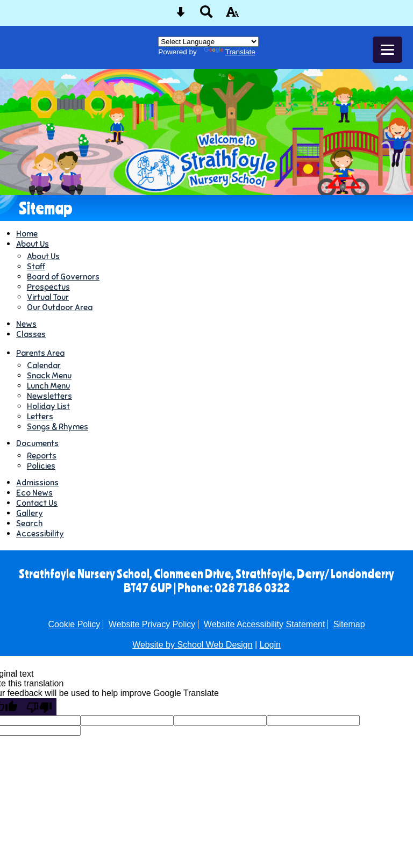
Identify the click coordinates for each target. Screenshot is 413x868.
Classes (31, 334)
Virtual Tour (48, 297)
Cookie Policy (74, 624)
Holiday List (48, 406)
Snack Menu (49, 375)
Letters (40, 416)
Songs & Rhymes (58, 426)
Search (29, 523)
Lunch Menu (48, 386)
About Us (33, 244)
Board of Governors (63, 277)
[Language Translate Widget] (208, 42)
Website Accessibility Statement (265, 624)
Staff (36, 266)
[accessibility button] (232, 15)
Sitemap (349, 624)
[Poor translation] (39, 707)
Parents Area (40, 353)
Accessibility (40, 533)
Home (27, 234)
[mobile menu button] (387, 50)
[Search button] (206, 15)
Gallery (30, 513)
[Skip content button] (181, 15)
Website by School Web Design (193, 645)
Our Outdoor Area (60, 307)
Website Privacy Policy (152, 624)
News (26, 324)
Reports (42, 455)
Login (270, 645)
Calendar (44, 365)
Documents (37, 443)
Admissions (37, 482)
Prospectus (48, 287)
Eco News (34, 493)
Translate (230, 52)
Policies (41, 466)
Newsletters (49, 396)
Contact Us (37, 503)
